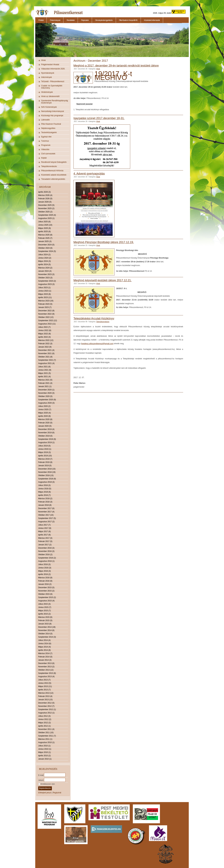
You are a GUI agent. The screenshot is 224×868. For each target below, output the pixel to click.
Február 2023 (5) (45, 304)
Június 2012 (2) (45, 719)
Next (189, 42)
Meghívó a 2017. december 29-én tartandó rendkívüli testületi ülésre (116, 66)
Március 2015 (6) (45, 617)
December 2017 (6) (46, 508)
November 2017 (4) (46, 512)
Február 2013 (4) (45, 696)
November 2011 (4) (46, 729)
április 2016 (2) (44, 574)
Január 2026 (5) (45, 202)
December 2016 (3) (46, 548)
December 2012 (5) (46, 703)
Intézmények (47, 77)
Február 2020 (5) (45, 423)
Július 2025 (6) (44, 222)
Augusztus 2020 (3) (46, 403)
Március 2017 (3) (45, 538)
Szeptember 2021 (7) (47, 360)
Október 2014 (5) (45, 634)
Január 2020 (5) (45, 426)
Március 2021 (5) (45, 380)
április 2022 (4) (44, 337)
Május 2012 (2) (44, 723)
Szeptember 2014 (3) (47, 637)
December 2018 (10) (47, 469)
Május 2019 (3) (44, 452)
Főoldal (41, 20)
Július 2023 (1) (44, 288)
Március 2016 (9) (45, 578)
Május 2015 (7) (44, 611)
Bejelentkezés (45, 788)
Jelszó (41, 780)
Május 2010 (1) (44, 752)
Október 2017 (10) (46, 515)
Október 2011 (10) (46, 733)
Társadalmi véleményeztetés (53, 179)
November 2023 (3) (46, 274)
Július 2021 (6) (44, 367)
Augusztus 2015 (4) (46, 601)
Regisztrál (57, 793)
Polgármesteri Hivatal (50, 65)
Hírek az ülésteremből (50, 96)
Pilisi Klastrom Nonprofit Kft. (128, 20)
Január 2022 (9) (45, 347)
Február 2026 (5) (45, 199)
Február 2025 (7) (45, 238)
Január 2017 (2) (45, 545)
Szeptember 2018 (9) (47, 479)
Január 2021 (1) (45, 386)
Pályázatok (85, 20)
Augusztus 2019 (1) (46, 442)
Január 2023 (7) (45, 307)
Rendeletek (71, 20)
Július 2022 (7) (44, 327)
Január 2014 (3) (45, 660)
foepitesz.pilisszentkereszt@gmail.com (97, 344)
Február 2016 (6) (45, 581)
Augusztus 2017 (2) (46, 522)
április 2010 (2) (44, 756)
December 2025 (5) (46, 205)
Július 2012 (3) (44, 716)
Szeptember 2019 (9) (47, 439)
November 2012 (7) (46, 706)
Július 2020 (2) (44, 406)
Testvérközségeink (49, 132)
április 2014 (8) (44, 650)
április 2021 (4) (44, 377)
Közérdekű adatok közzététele (54, 175)
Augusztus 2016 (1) (46, 561)
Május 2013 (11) (45, 686)
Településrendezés (49, 166)
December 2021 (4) (46, 350)
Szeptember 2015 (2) (47, 597)
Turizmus (45, 141)
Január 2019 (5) (45, 466)
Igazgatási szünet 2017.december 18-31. (99, 118)
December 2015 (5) (46, 588)
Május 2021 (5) (44, 373)
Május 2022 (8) (44, 334)
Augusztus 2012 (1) (46, 713)
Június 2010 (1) (45, 749)
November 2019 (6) (46, 433)
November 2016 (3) (46, 551)
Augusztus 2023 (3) (46, 284)
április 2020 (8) (44, 416)
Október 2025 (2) (45, 212)
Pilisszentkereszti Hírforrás (52, 171)
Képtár (44, 158)
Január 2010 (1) (45, 759)
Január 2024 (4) (45, 271)
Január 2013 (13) (45, 700)
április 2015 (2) (44, 614)
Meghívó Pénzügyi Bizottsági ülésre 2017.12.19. (104, 242)
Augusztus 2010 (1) (46, 742)
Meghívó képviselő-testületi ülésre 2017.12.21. (103, 280)
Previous (35, 42)
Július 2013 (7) (44, 680)
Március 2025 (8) (45, 235)
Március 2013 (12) (46, 693)
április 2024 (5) (44, 264)
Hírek (43, 60)
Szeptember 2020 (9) (47, 400)
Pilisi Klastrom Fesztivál (51, 124)
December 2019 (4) (46, 429)
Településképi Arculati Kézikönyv (94, 318)
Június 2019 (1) (45, 449)
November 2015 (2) (46, 591)
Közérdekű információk (152, 20)
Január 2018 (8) (45, 505)
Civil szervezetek (48, 154)
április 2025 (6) (44, 232)
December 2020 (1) (46, 390)
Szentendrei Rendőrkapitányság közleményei (55, 102)
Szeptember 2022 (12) (48, 321)
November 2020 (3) (46, 393)
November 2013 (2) (46, 667)
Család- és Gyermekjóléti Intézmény (52, 87)
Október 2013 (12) (46, 670)
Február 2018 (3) (45, 502)
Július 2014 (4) (44, 640)
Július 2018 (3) (44, 485)
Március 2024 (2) (45, 268)
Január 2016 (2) (45, 584)
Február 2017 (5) (45, 541)
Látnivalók (45, 120)
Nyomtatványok (48, 73)
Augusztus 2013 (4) (46, 677)
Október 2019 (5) (45, 436)
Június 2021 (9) (45, 370)
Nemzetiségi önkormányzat (53, 111)
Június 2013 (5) (45, 683)
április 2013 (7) (44, 690)
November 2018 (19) (47, 472)
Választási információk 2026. (53, 69)
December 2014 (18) (47, 627)
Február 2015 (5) (45, 620)
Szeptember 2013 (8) (47, 673)
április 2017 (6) (44, 535)
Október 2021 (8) (45, 357)
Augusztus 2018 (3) (46, 482)
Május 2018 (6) (44, 492)
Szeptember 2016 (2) (47, 558)
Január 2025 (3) (45, 241)
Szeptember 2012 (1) (47, 709)
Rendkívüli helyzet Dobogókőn (54, 162)
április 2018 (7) (44, 495)
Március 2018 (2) (45, 499)
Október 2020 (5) (45, 396)
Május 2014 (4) (44, 647)
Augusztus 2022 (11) (47, 324)
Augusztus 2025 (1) (46, 218)
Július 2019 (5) (44, 446)
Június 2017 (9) (45, 528)
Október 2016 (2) (45, 555)
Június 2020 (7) (45, 410)
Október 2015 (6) (45, 594)
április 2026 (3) (44, 192)
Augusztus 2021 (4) (46, 363)
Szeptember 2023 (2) (47, 281)
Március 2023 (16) (46, 301)
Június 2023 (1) (45, 291)
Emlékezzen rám (47, 784)
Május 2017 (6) (44, 531)
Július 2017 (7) (44, 525)
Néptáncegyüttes (48, 128)
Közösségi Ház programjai (52, 116)
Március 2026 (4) (45, 195)
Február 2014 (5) (45, 657)
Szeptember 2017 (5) (47, 518)
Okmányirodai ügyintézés (104, 20)
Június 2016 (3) (45, 568)
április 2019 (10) (45, 456)
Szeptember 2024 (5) (47, 251)
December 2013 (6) (46, 663)
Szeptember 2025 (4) (47, 215)
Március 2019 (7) (45, 459)
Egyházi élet (46, 137)
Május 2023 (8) (44, 294)
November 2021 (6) (46, 353)
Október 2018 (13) (46, 475)
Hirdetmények (47, 92)
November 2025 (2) (46, 208)
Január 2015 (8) (45, 624)
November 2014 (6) (46, 630)
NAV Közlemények (49, 107)
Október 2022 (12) (46, 317)
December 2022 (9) (46, 311)
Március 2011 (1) (45, 739)
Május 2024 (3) (44, 261)
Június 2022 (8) (45, 330)
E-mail (41, 775)
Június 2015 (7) (45, 607)
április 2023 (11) (45, 297)
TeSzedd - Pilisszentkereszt (53, 81)
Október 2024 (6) (45, 248)
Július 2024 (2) (44, 255)
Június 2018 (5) (45, 489)
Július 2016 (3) (44, 564)
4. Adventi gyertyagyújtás (89, 174)
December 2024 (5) (46, 245)
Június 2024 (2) (45, 258)
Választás (45, 149)
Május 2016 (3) (44, 571)
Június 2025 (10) (45, 225)
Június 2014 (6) (45, 644)
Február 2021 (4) (45, 383)
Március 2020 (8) (45, 419)
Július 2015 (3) (44, 604)
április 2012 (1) (44, 726)
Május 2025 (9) (44, 228)
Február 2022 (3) (45, 344)
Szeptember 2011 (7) (47, 736)
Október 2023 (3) (45, 278)
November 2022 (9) (46, 314)
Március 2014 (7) (45, 653)
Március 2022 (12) (46, 340)
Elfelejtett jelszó (45, 793)
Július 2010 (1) (44, 746)
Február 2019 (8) (45, 462)
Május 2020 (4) (44, 413)
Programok (46, 145)
